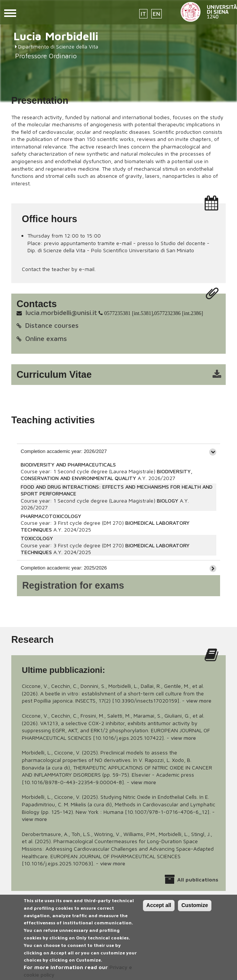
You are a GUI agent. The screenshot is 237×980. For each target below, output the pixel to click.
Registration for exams (73, 585)
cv (123, 375)
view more (199, 701)
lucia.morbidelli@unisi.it (61, 313)
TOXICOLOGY (37, 538)
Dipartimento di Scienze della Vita (58, 46)
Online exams (46, 339)
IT (143, 14)
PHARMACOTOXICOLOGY (51, 516)
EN (156, 14)
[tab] (118, 451)
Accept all (159, 908)
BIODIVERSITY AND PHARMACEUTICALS (68, 464)
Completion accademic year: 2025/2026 (64, 568)
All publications (198, 879)
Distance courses (52, 325)
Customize (195, 908)
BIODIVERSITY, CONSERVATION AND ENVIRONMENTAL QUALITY (107, 475)
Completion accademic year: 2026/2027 (64, 451)
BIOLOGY (168, 501)
